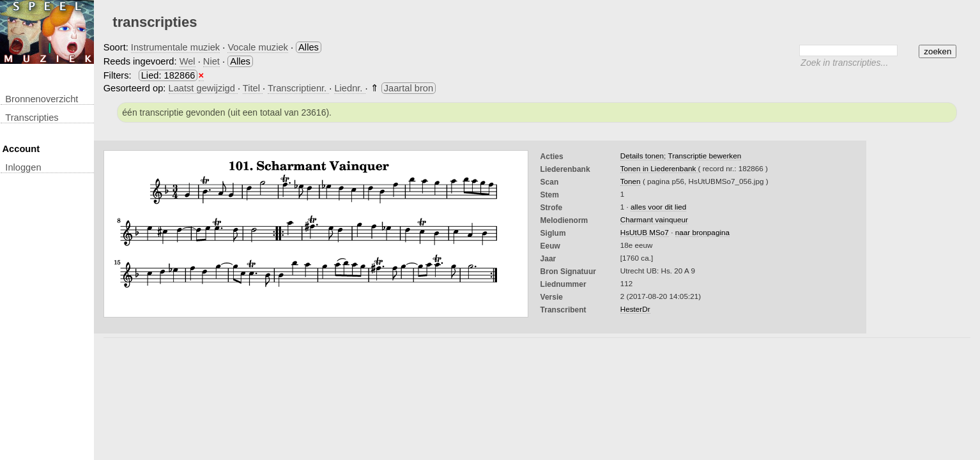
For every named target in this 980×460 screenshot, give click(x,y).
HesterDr (635, 309)
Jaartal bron (409, 88)
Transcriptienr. (298, 88)
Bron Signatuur (568, 272)
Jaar (548, 259)
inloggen (23, 167)
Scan (550, 182)
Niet (211, 61)
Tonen (631, 181)
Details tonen (642, 156)
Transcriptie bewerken (704, 156)
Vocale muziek (258, 47)
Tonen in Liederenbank (659, 168)
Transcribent (563, 310)
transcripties (32, 118)
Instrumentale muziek (175, 47)
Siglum (553, 233)
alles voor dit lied (658, 207)
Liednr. (349, 88)
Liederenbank (565, 169)
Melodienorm (564, 220)
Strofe (552, 208)
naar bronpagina (702, 232)
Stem (550, 195)
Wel (188, 61)
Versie (552, 297)
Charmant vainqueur (654, 219)
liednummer (563, 284)
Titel (253, 88)
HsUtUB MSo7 (645, 232)
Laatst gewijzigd (203, 88)
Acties (552, 157)
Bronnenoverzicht (42, 99)
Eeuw (550, 246)
